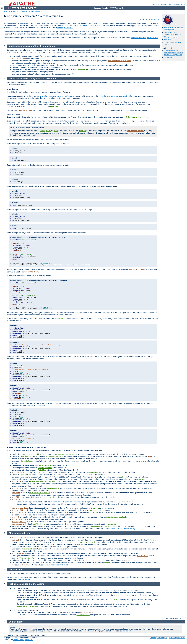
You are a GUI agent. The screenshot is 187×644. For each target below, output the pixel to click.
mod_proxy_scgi (19, 513)
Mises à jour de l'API (65, 28)
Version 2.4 (38, 11)
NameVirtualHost (28, 549)
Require (82, 131)
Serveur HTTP (16, 11)
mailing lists (127, 631)
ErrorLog (96, 526)
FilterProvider (49, 497)
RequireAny (31, 106)
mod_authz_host (97, 121)
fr (159, 20)
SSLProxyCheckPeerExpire (85, 542)
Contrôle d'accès (14, 115)
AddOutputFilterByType (27, 607)
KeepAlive (25, 475)
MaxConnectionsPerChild (66, 454)
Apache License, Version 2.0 (23, 640)
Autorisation (13, 89)
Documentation (27, 11)
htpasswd (16, 547)
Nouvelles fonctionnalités (89, 26)
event (150, 457)
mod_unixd (143, 591)
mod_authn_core (131, 560)
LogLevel (95, 508)
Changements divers (171, 37)
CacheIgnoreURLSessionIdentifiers (46, 482)
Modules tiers (169, 40)
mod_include (17, 500)
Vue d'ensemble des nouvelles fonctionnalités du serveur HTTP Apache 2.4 (174, 53)
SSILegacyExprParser (123, 502)
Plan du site (181, 4)
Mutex (125, 477)
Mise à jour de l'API (23, 579)
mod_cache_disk (19, 58)
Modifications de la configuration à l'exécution (173, 33)
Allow (134, 117)
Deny (140, 117)
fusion (101, 269)
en (155, 20)
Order (128, 117)
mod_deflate (17, 554)
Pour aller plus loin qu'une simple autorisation (116, 96)
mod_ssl (15, 517)
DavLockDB (42, 472)
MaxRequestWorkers (55, 457)
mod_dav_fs (17, 472)
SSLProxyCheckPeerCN (62, 542)
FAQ (167, 4)
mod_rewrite (25, 565)
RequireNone (42, 106)
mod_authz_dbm (25, 110)
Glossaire (173, 4)
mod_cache (16, 482)
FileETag (42, 470)
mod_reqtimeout (19, 522)
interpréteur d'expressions (63, 502)
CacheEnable (54, 488)
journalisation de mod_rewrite (58, 565)
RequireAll (55, 106)
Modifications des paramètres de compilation (32, 46)
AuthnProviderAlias (95, 560)
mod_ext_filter (19, 510)
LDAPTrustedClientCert (40, 493)
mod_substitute (19, 520)
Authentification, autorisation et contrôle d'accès (54, 96)
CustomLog (108, 526)
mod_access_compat (128, 121)
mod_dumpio (17, 524)
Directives (160, 4)
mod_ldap (16, 493)
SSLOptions (152, 540)
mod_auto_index (19, 538)
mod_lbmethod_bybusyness (120, 61)
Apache (6, 11)
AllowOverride (45, 466)
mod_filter (17, 497)
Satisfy (148, 117)
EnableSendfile (45, 468)
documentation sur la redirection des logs (121, 529)
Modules (153, 4)
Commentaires (169, 57)
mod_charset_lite (20, 508)
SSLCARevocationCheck (116, 517)
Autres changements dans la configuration (27, 447)
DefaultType (26, 461)
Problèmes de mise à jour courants (27, 584)
